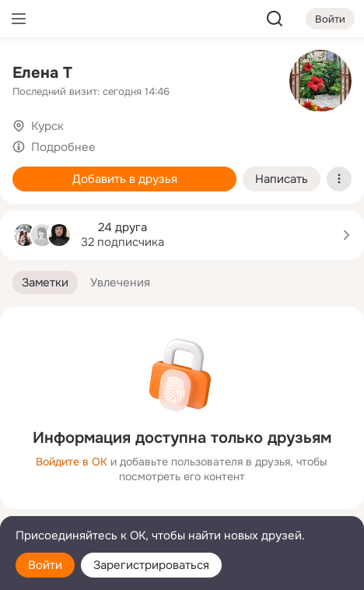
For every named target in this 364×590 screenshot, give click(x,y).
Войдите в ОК (72, 462)
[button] (45, 283)
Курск (47, 126)
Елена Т (42, 73)
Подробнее (63, 147)
